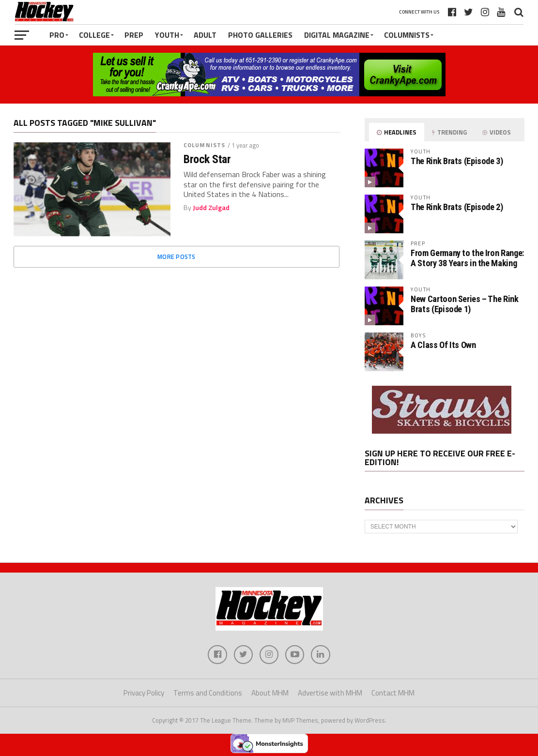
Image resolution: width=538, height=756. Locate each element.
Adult (205, 35)
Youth (167, 35)
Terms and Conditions (208, 693)
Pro (57, 35)
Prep (134, 35)
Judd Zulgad (211, 208)
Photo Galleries (260, 35)
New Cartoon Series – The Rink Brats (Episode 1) (464, 304)
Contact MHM (393, 693)
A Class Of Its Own (443, 345)
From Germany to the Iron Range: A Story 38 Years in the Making (467, 258)
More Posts (177, 257)
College (94, 35)
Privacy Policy (144, 693)
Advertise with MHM (330, 693)
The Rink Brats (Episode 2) (457, 207)
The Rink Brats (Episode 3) (457, 161)
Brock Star (207, 159)
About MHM (270, 693)
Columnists (407, 35)
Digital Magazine (337, 35)
